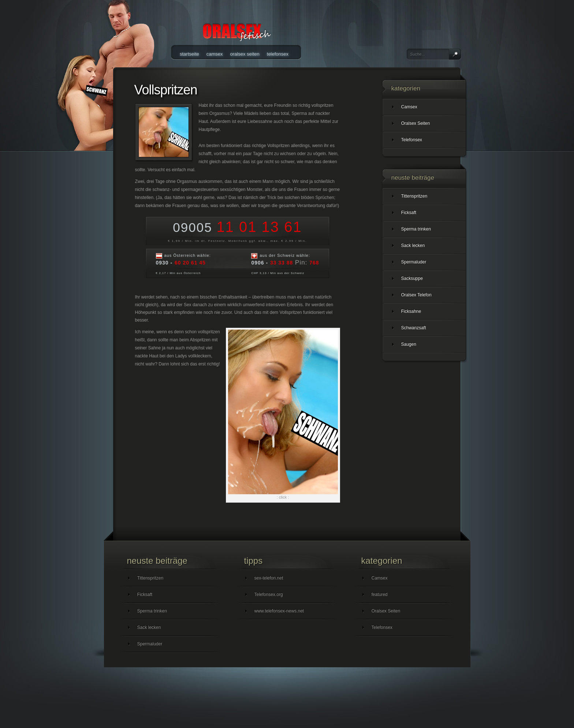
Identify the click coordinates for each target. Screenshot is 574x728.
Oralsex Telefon (416, 295)
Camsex (215, 54)
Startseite (189, 54)
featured (380, 594)
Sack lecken (413, 245)
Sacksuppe (412, 278)
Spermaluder (414, 262)
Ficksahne (411, 311)
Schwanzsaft (414, 328)
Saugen (409, 344)
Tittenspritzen (414, 196)
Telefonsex (278, 54)
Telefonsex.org (269, 594)
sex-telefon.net (269, 578)
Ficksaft (409, 213)
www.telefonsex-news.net (279, 611)
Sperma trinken (416, 229)
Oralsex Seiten (245, 54)
